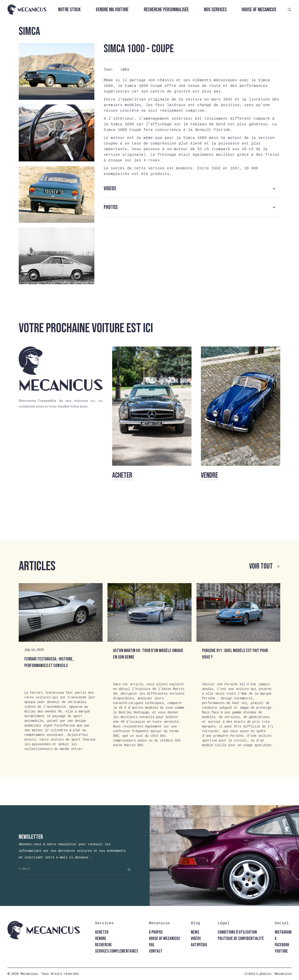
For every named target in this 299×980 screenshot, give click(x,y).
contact (156, 951)
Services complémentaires (117, 951)
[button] (192, 189)
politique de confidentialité (241, 939)
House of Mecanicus (259, 10)
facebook (282, 945)
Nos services (215, 10)
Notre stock (69, 10)
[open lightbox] (57, 71)
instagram (283, 932)
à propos (156, 932)
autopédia (199, 945)
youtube (281, 951)
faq (152, 945)
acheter (102, 932)
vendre (101, 939)
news (195, 932)
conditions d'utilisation (237, 932)
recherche (103, 945)
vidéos (196, 939)
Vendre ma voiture (112, 10)
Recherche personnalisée (166, 10)
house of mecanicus (164, 939)
